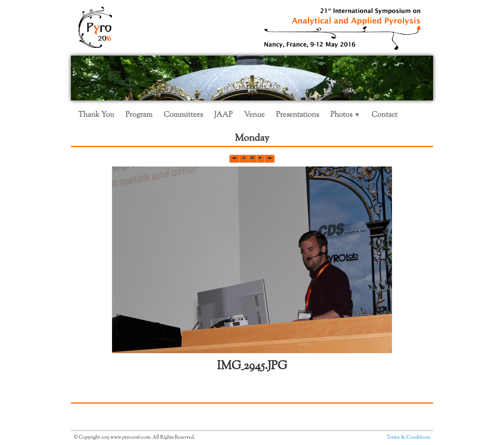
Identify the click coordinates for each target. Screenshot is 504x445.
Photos (345, 115)
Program (139, 115)
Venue (254, 115)
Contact (385, 115)
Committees (183, 115)
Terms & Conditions (408, 438)
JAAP (224, 115)
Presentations (298, 115)
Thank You (96, 115)
